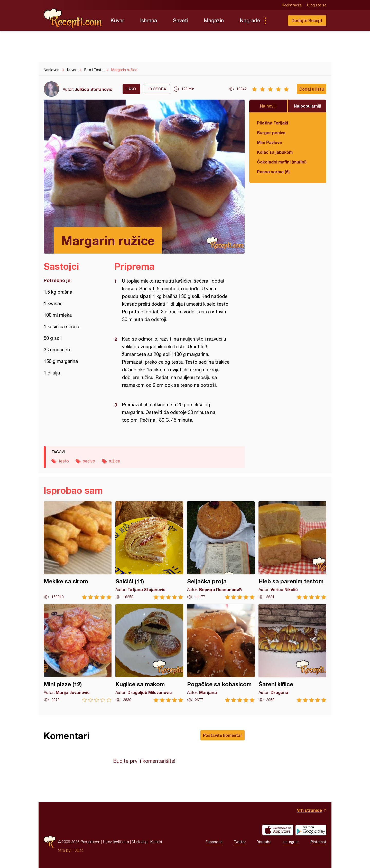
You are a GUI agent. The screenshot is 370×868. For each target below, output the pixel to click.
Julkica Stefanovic (94, 89)
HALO (78, 850)
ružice (114, 461)
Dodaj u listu (312, 89)
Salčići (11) (149, 550)
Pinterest (318, 842)
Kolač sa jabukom (275, 152)
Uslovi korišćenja (116, 842)
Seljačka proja (221, 550)
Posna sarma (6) (273, 172)
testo (64, 461)
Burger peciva (271, 133)
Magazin (214, 20)
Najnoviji (268, 106)
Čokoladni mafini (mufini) (282, 162)
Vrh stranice (309, 810)
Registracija (292, 5)
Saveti (180, 20)
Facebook (214, 842)
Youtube (264, 842)
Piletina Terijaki (272, 123)
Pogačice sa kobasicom (221, 653)
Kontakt (156, 842)
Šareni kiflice (292, 653)
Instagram (291, 842)
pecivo (89, 461)
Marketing (140, 842)
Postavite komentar (223, 735)
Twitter (240, 842)
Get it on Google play (311, 830)
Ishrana (149, 20)
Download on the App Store (278, 830)
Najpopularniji (307, 106)
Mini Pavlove (269, 142)
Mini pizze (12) (78, 653)
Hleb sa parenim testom (292, 550)
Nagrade (250, 20)
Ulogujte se (317, 5)
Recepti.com (73, 18)
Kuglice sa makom (149, 653)
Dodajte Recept (307, 20)
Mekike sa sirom (78, 550)
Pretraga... (275, 21)
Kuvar (117, 20)
